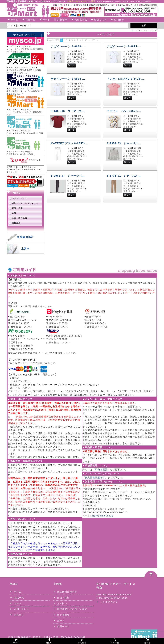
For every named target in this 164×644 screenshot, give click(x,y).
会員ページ (71, 5)
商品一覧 (30, 20)
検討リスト (100, 20)
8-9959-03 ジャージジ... (124, 143)
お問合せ (119, 20)
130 (93, 40)
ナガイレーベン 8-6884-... (68, 79)
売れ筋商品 (81, 20)
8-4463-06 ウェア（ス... (68, 111)
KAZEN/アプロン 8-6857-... (69, 143)
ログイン (59, 5)
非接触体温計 (25, 237)
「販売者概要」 (101, 469)
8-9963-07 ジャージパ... (68, 176)
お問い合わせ (21, 609)
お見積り (62, 20)
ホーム (14, 20)
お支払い (122, 5)
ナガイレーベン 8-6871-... (124, 111)
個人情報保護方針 (149, 5)
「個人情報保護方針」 (95, 477)
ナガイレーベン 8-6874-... (124, 46)
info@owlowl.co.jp (102, 516)
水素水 (25, 249)
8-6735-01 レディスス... (124, 176)
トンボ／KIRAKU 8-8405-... (126, 79)
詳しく (72, 65)
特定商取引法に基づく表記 (103, 5)
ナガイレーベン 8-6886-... (68, 46)
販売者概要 (84, 5)
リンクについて (109, 602)
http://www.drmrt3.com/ (117, 595)
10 (86, 40)
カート (46, 20)
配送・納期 (133, 5)
